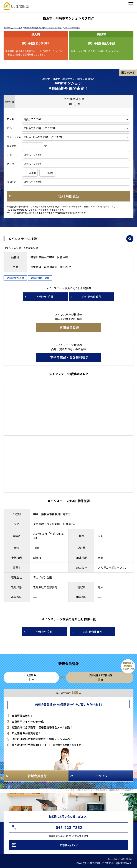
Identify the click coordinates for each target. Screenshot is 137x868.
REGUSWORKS (126, 859)
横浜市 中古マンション (13, 28)
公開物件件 (45, 297)
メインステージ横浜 (72, 28)
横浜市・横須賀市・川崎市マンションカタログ (43, 28)
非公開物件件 (92, 297)
